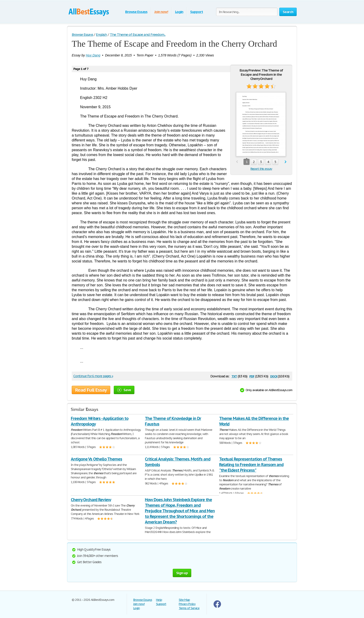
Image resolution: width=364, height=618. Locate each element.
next (286, 162)
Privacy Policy (187, 604)
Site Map (184, 600)
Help (159, 600)
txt (234, 376)
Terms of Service (189, 608)
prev (237, 162)
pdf (252, 376)
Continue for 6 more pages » (93, 376)
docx (274, 376)
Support (197, 12)
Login (179, 12)
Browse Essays (136, 12)
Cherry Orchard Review (91, 500)
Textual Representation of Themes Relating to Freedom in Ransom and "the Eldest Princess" (251, 465)
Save (124, 390)
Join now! (161, 12)
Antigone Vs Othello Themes (96, 459)
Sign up (182, 573)
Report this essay (261, 169)
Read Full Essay (91, 390)
